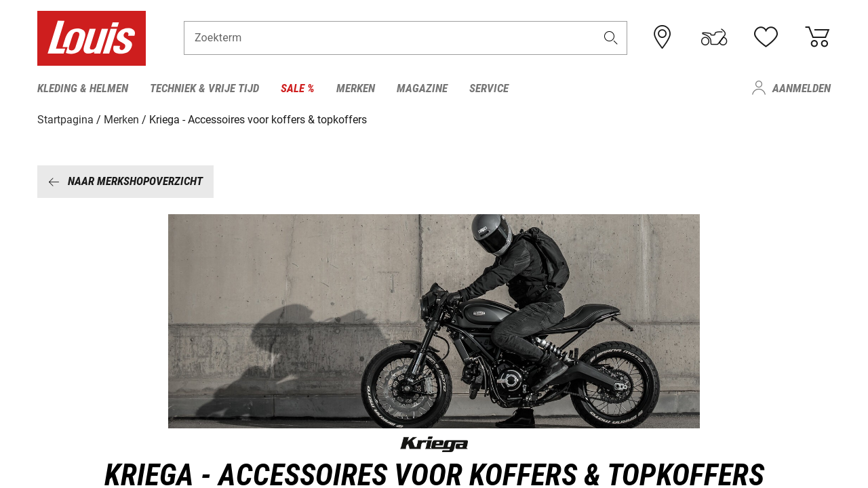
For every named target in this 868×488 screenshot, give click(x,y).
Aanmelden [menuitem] (802, 88)
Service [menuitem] (489, 88)
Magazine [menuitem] (422, 88)
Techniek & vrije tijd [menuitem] (204, 88)
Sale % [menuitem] (298, 88)
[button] (611, 38)
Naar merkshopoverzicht (125, 181)
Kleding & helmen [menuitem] (83, 88)
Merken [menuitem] (356, 88)
